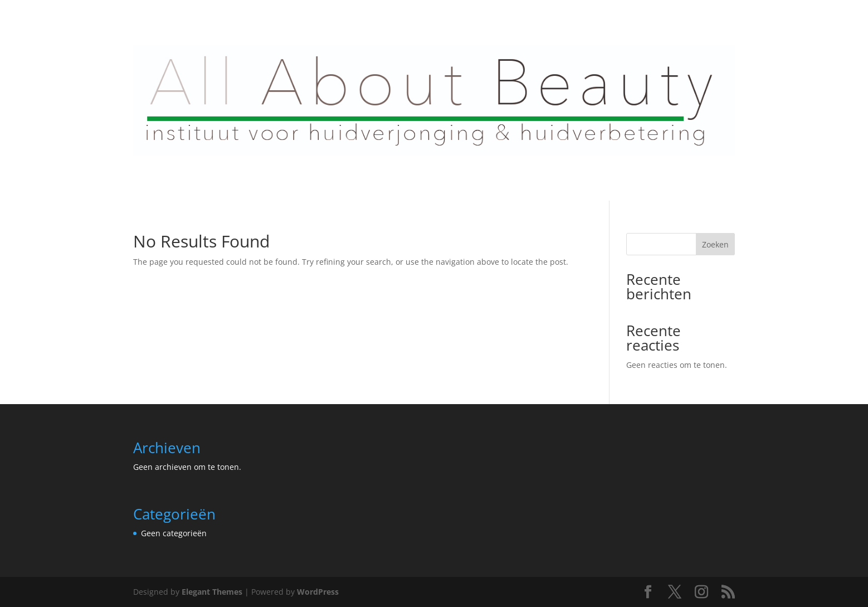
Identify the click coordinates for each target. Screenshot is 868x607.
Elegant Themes (212, 592)
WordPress (318, 592)
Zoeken (715, 244)
